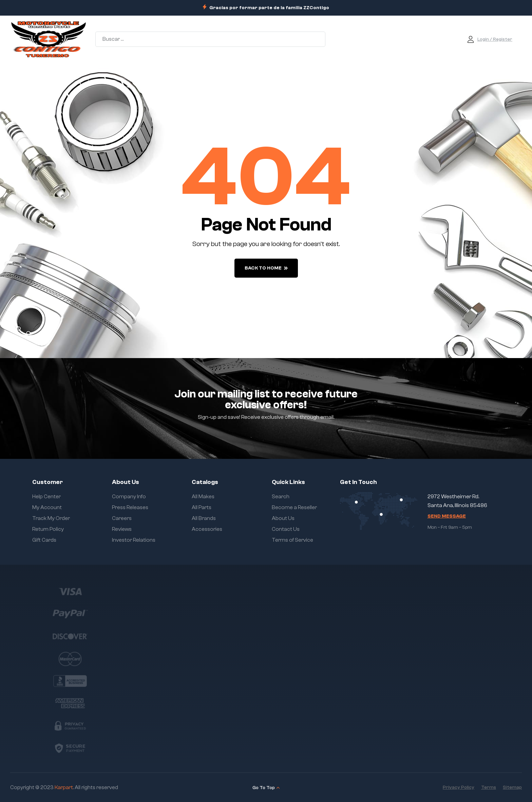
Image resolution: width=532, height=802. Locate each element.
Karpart (64, 787)
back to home (266, 268)
